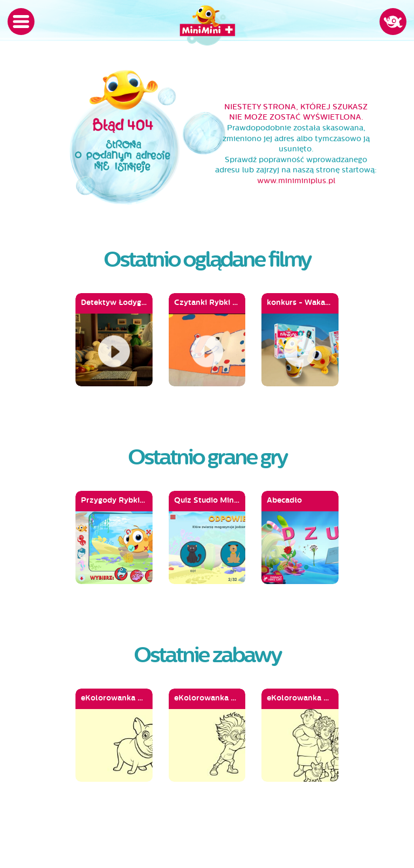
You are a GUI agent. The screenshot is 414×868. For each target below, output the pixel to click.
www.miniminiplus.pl (296, 181)
